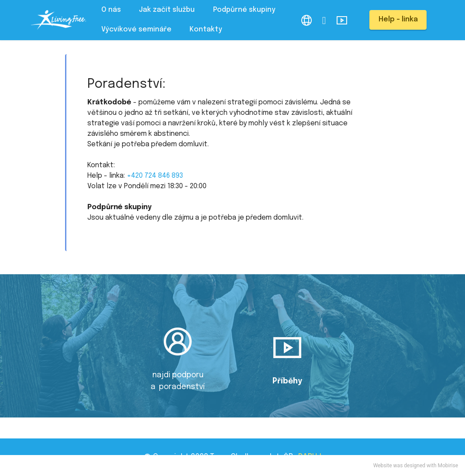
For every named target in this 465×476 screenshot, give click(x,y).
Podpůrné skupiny (244, 10)
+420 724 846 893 (155, 176)
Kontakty (206, 29)
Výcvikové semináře (136, 29)
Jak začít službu (167, 10)
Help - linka (398, 19)
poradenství (181, 387)
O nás (111, 10)
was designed (409, 466)
